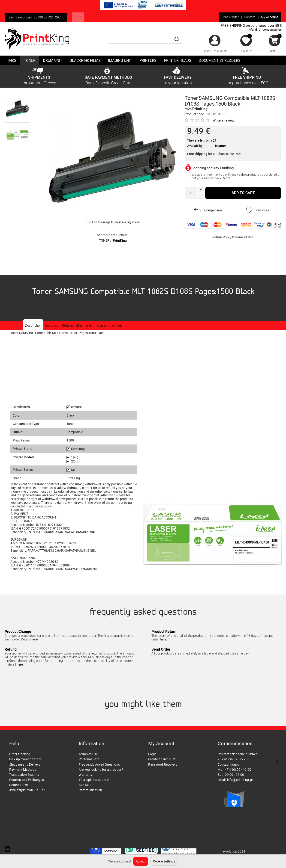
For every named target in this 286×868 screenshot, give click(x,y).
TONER (104, 240)
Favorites (247, 51)
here (35, 639)
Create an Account (162, 759)
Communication (90, 790)
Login (206, 51)
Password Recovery (163, 764)
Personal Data (89, 759)
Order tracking (20, 754)
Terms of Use (244, 237)
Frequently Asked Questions (99, 764)
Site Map (85, 785)
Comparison (208, 210)
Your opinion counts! (94, 780)
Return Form (18, 785)
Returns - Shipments (77, 326)
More (226, 178)
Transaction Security (24, 775)
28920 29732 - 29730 (49, 17)
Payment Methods (23, 770)
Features (52, 326)
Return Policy (222, 237)
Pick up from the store (25, 759)
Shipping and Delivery (25, 764)
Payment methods (109, 326)
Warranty (86, 775)
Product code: (195, 114)
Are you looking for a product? (101, 770)
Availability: (195, 146)
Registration (219, 51)
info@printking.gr (240, 780)
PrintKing (120, 240)
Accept (141, 861)
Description (33, 326)
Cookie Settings (164, 861)
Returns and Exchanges (27, 780)
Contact (250, 17)
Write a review (223, 120)
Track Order (230, 17)
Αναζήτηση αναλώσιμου (27, 790)
